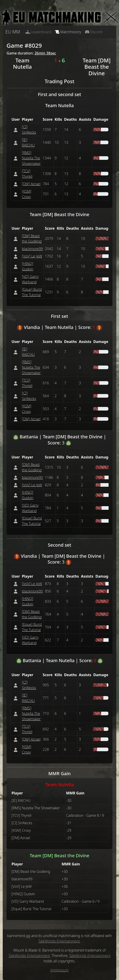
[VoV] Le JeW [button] (32, 256)
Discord (94, 32)
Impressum (60, 970)
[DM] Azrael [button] (31, 184)
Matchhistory (68, 32)
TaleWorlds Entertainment (59, 941)
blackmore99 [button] (32, 249)
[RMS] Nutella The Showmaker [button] (31, 158)
